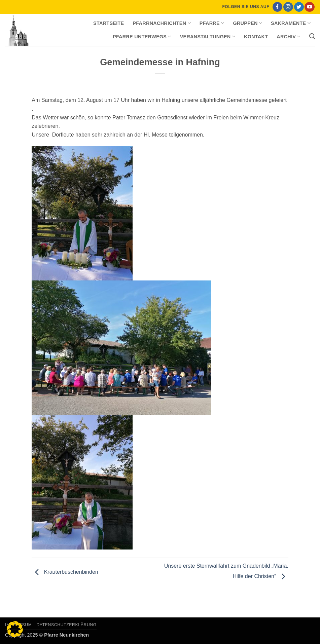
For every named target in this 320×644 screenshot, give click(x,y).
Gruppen (247, 23)
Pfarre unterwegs (142, 36)
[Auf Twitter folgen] (299, 7)
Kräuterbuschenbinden (65, 572)
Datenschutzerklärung (66, 625)
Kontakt (256, 37)
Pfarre (212, 23)
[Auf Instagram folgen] (288, 7)
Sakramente (291, 23)
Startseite (109, 23)
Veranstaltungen (208, 36)
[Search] (312, 36)
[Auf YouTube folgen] (309, 7)
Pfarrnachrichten (162, 23)
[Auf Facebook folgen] (277, 7)
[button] (15, 629)
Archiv (288, 36)
